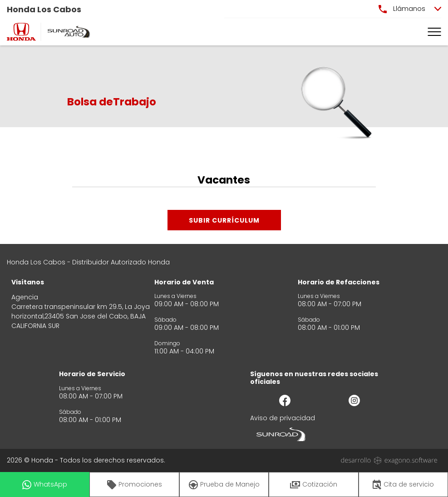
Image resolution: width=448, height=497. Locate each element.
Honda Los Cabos (44, 9)
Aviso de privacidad (283, 418)
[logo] (21, 32)
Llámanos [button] (402, 9)
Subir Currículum (224, 220)
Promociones (135, 485)
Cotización (314, 484)
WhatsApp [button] (45, 485)
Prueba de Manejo (224, 485)
